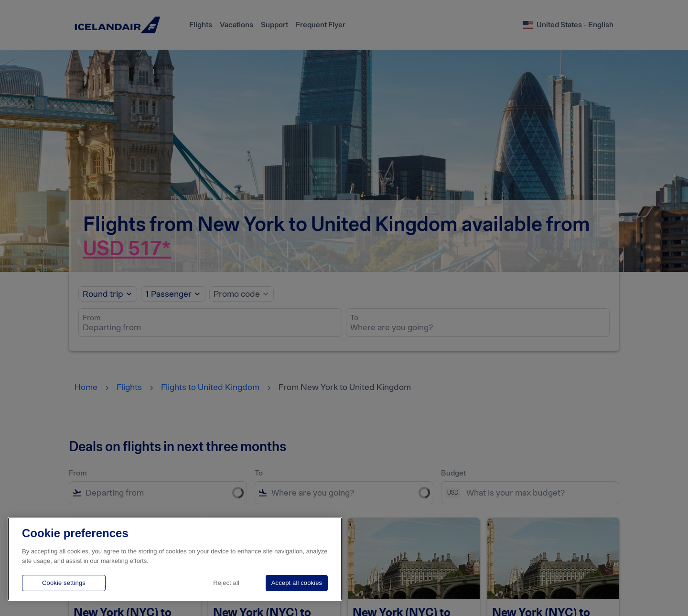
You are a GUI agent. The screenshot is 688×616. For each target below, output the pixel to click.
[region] (175, 559)
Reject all (226, 583)
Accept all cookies (297, 583)
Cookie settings (64, 583)
